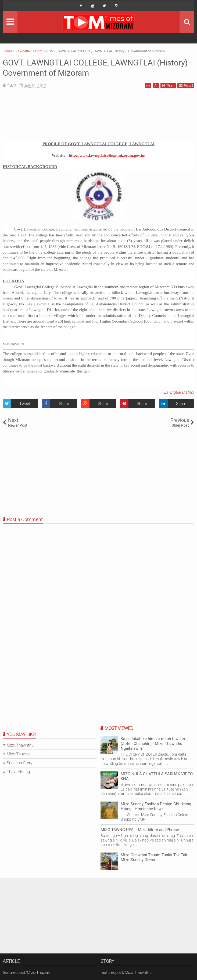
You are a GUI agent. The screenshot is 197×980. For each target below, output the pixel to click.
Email (186, 85)
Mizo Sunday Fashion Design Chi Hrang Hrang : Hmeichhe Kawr (156, 806)
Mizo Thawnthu (20, 745)
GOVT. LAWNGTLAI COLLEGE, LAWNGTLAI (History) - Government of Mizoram (84, 68)
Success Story (19, 763)
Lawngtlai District (179, 392)
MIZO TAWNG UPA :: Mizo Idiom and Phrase (140, 830)
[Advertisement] (98, 117)
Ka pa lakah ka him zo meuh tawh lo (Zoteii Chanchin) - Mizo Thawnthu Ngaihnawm (153, 744)
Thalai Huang (18, 772)
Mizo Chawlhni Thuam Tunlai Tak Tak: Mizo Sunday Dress (155, 857)
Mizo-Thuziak (18, 754)
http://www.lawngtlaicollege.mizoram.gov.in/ (107, 155)
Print (168, 85)
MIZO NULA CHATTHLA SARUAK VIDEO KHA (157, 776)
